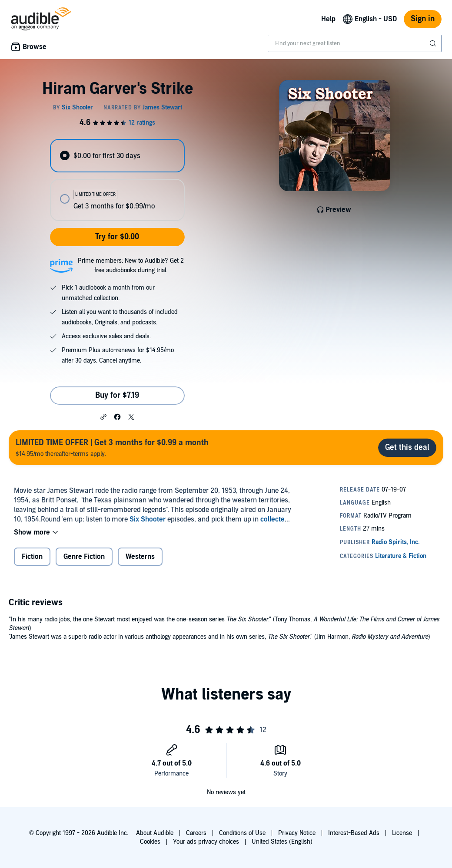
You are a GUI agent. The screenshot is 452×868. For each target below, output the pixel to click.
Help (328, 19)
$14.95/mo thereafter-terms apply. (112, 447)
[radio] (117, 156)
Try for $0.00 (117, 237)
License (402, 833)
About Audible (155, 833)
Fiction (32, 557)
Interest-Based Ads (354, 833)
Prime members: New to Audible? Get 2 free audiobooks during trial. (131, 266)
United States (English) (282, 842)
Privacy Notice (297, 833)
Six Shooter (148, 519)
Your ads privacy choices (206, 842)
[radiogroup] (117, 180)
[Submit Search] (434, 43)
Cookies (150, 842)
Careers (196, 833)
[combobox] (355, 43)
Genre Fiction (84, 557)
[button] (103, 416)
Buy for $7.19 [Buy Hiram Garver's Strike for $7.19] (117, 395)
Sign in (423, 19)
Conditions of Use (242, 833)
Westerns (140, 557)
